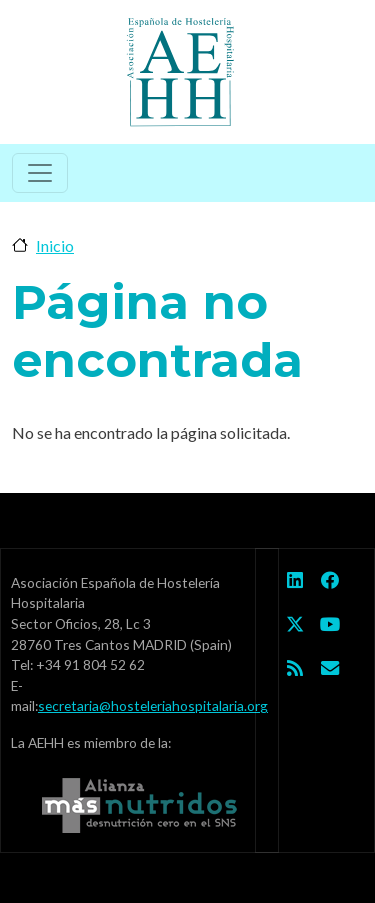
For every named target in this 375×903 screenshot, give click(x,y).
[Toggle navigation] (40, 173)
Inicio (55, 245)
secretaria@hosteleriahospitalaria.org (153, 705)
